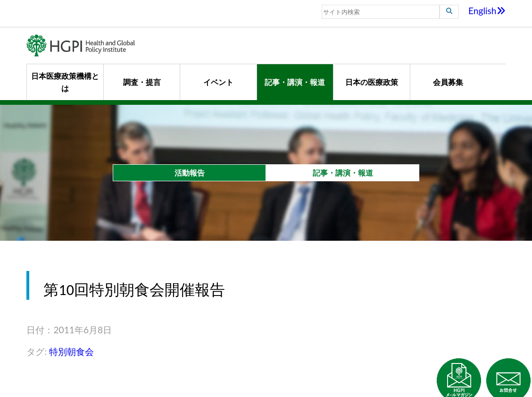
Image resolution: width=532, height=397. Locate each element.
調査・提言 (142, 82)
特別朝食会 (71, 351)
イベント (218, 82)
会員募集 (448, 82)
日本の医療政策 (372, 82)
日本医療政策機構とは (65, 82)
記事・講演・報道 (295, 82)
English (487, 11)
